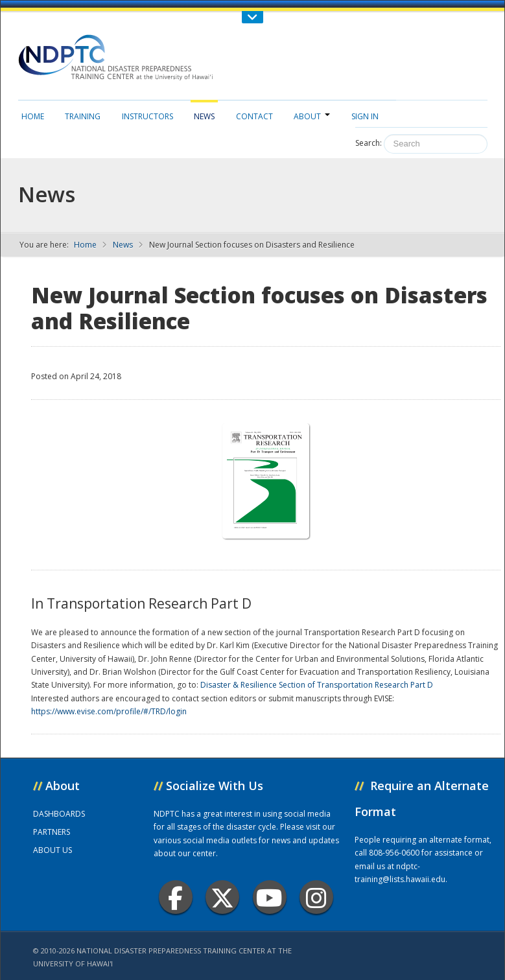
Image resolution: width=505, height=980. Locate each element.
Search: (369, 143)
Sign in (365, 116)
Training (83, 116)
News (204, 116)
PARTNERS (52, 832)
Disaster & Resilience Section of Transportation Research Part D (317, 685)
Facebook (175, 897)
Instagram (316, 897)
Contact (254, 116)
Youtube (269, 897)
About (312, 116)
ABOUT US (53, 850)
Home (33, 116)
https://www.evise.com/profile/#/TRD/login (109, 711)
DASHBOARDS (59, 814)
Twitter (222, 897)
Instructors (147, 116)
